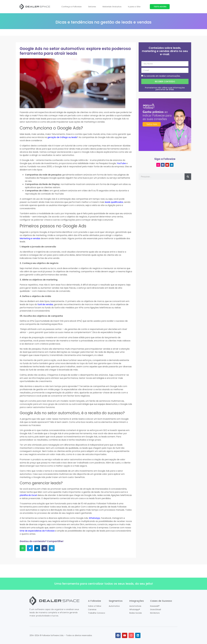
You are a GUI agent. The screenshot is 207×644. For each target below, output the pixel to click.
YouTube (121, 163)
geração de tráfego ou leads (62, 137)
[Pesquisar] (188, 177)
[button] (23, 548)
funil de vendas (45, 304)
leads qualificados (114, 202)
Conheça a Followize (71, 7)
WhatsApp (94, 518)
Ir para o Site (134, 7)
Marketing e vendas (30, 238)
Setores (92, 7)
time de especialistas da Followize (37, 531)
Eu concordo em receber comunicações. (162, 76)
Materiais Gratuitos (112, 7)
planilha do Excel (28, 495)
